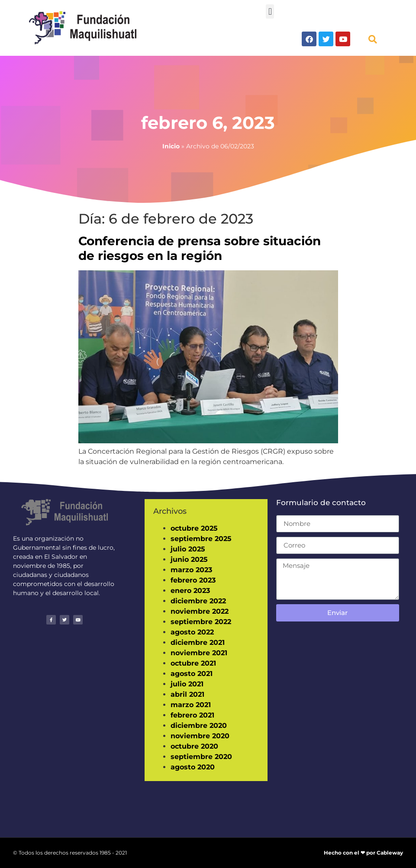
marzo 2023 (191, 570)
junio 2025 (189, 559)
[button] (270, 11)
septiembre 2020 (201, 757)
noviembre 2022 (200, 611)
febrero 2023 (193, 580)
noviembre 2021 (199, 653)
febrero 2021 (192, 715)
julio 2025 (188, 549)
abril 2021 (187, 694)
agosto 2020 (193, 767)
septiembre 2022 (201, 622)
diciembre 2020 (199, 725)
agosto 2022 (192, 632)
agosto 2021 (192, 674)
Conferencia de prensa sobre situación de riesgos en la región (200, 248)
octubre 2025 (194, 528)
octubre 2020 (194, 746)
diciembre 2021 (198, 642)
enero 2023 (190, 591)
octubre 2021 (193, 663)
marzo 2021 (191, 705)
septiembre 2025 (201, 539)
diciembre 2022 (198, 601)
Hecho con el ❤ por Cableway (363, 853)
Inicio (171, 146)
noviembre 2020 (200, 736)
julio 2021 (187, 684)
